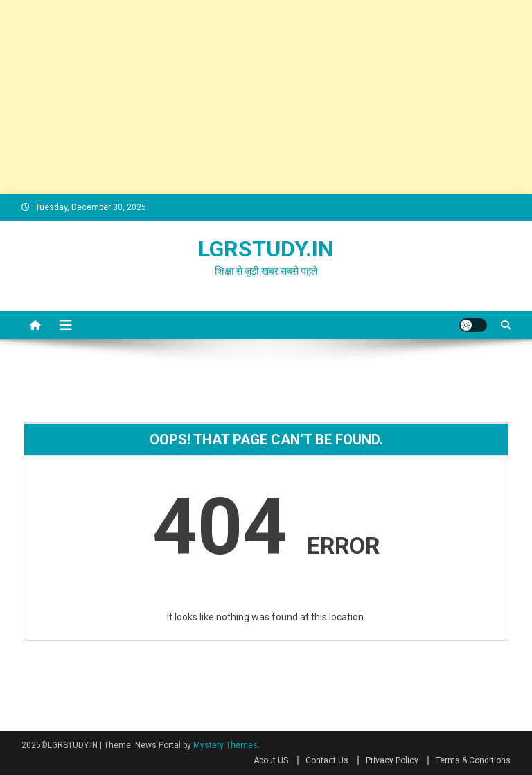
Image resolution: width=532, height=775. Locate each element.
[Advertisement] (266, 97)
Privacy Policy (392, 760)
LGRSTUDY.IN (266, 249)
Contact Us (327, 760)
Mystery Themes (225, 745)
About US (271, 760)
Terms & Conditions (473, 760)
